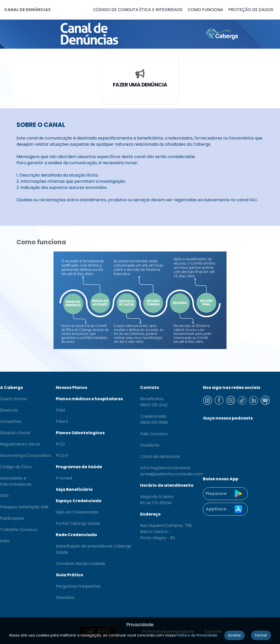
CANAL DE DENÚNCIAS (27, 10)
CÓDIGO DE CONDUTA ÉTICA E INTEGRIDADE (138, 10)
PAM (60, 410)
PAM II (62, 421)
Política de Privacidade (197, 635)
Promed (64, 478)
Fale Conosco (154, 434)
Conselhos (11, 421)
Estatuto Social (15, 433)
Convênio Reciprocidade (80, 564)
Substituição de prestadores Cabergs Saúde (93, 549)
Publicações (12, 518)
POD (60, 444)
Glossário (65, 598)
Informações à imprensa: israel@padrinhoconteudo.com (171, 471)
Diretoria (9, 410)
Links (5, 541)
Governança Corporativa (25, 455)
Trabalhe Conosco (19, 530)
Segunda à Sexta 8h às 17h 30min (157, 500)
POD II (62, 455)
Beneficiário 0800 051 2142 (154, 402)
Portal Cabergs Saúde (78, 523)
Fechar (261, 635)
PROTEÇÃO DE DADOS (251, 10)
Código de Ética (16, 467)
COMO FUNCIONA (205, 10)
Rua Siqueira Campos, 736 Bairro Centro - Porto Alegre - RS (166, 532)
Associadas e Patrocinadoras (16, 481)
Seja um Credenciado (77, 512)
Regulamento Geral (20, 444)
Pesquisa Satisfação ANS (24, 507)
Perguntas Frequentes (78, 586)
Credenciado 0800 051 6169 (154, 419)
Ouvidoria (150, 445)
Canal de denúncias (160, 456)
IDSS (4, 496)
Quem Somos (13, 399)
